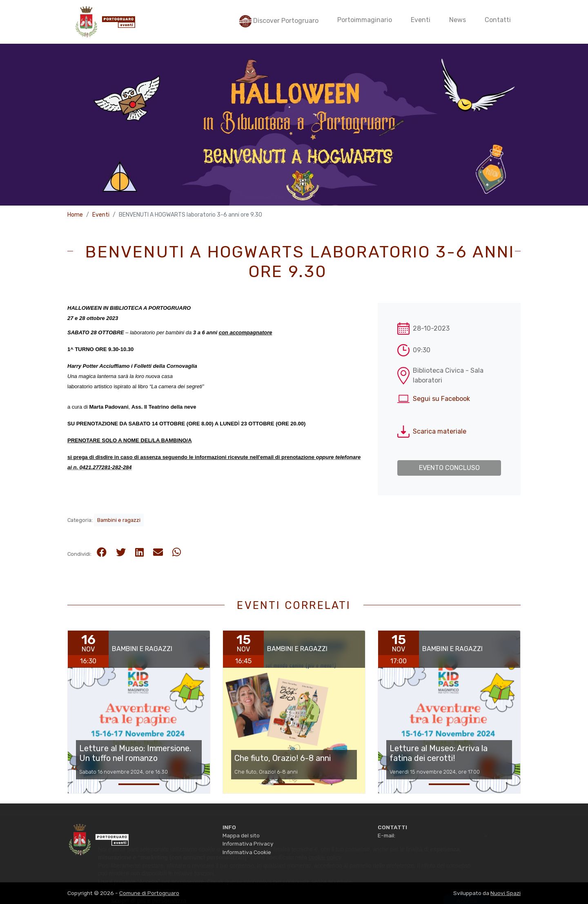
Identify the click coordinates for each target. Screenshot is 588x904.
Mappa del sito (241, 835)
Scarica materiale (440, 431)
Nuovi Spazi (506, 893)
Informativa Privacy (248, 844)
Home (75, 215)
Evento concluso (449, 468)
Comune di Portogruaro (149, 893)
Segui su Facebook (441, 399)
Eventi (101, 215)
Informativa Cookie (247, 852)
